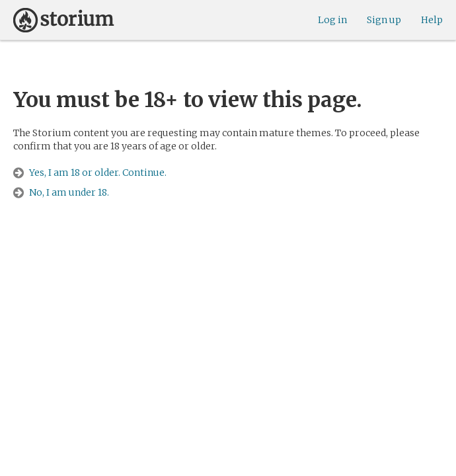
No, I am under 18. (69, 192)
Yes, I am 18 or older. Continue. (98, 173)
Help (432, 20)
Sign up (384, 20)
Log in (332, 20)
